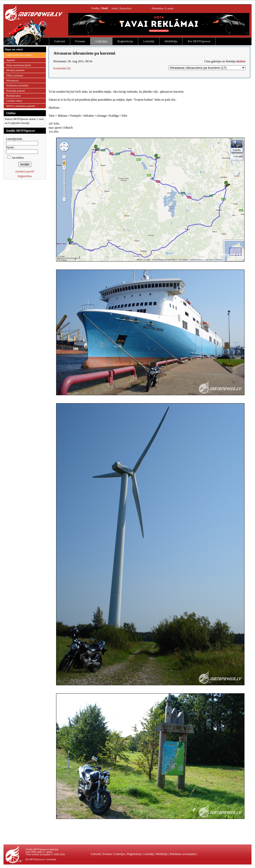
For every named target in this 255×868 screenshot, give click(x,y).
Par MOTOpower (199, 41)
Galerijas (101, 41)
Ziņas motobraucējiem (19, 65)
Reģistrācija (125, 41)
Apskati (11, 60)
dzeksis (241, 61)
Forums (80, 41)
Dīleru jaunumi (15, 75)
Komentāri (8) (62, 68)
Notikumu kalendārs (18, 85)
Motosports (13, 80)
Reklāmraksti (14, 96)
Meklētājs (171, 41)
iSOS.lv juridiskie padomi (21, 106)
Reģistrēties (126, 8)
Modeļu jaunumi (15, 70)
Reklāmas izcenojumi (183, 854)
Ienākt (115, 8)
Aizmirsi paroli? (25, 171)
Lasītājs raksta (14, 101)
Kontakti (52, 859)
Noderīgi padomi (16, 91)
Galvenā (59, 41)
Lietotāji (149, 41)
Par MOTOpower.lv (36, 859)
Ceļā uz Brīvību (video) (19, 55)
